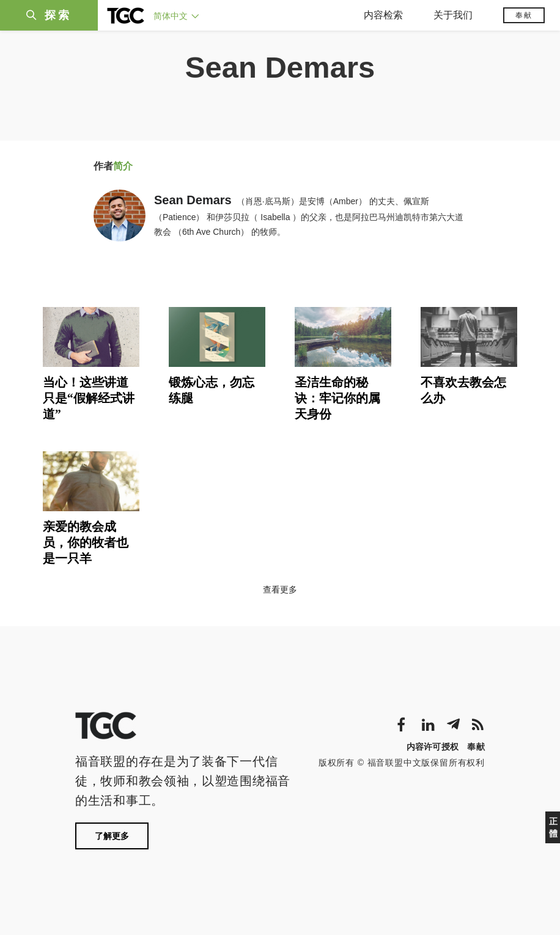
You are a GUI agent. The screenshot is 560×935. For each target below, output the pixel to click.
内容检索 (383, 15)
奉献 (524, 15)
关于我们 (453, 15)
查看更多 (280, 589)
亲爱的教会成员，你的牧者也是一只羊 (86, 542)
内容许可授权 (433, 747)
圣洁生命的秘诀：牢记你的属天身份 (337, 398)
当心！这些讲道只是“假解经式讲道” (89, 398)
